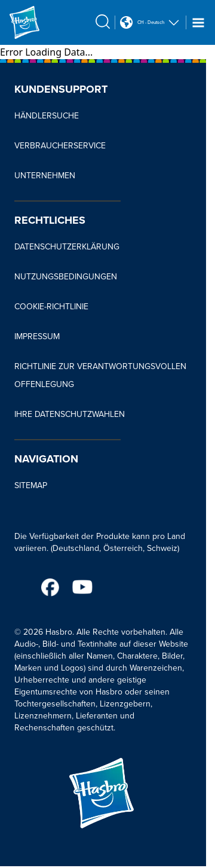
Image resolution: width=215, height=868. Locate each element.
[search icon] (103, 22)
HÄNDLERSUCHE (47, 116)
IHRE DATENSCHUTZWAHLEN (70, 414)
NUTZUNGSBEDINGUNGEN (66, 277)
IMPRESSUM (37, 336)
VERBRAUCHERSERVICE (60, 146)
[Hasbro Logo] (38, 22)
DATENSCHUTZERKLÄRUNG (67, 247)
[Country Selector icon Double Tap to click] (126, 22)
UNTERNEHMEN (45, 176)
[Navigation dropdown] (198, 23)
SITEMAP (31, 485)
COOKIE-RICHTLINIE (51, 307)
